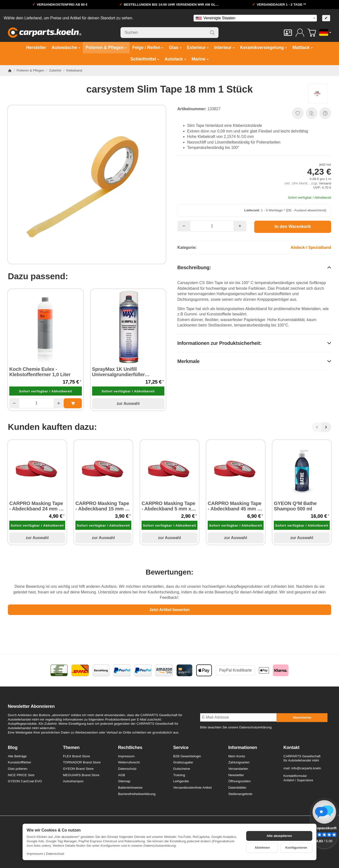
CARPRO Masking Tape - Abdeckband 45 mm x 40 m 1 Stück (235, 506)
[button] (254, 267)
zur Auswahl (128, 404)
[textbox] (255, 18)
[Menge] (36, 403)
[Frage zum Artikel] (325, 113)
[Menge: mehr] (59, 403)
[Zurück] (317, 427)
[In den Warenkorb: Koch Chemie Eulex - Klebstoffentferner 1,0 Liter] (73, 403)
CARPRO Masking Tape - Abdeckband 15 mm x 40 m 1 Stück (102, 506)
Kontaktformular (295, 776)
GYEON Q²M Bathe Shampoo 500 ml (295, 506)
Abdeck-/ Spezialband (311, 247)
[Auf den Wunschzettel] (298, 113)
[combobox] (255, 18)
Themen (71, 748)
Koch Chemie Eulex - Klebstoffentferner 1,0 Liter (40, 372)
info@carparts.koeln (306, 768)
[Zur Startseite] (45, 33)
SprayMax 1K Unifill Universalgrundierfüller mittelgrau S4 (118, 372)
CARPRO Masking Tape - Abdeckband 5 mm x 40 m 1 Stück (168, 506)
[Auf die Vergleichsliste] (312, 113)
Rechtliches (130, 748)
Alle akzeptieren (279, 836)
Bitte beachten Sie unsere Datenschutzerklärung (236, 727)
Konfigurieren (296, 848)
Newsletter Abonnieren (31, 706)
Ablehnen (262, 848)
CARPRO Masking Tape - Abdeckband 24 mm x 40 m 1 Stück (36, 506)
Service (181, 748)
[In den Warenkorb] (293, 227)
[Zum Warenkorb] (312, 33)
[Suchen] (169, 33)
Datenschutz (55, 854)
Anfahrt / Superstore (298, 780)
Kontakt (291, 748)
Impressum (35, 854)
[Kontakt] (288, 33)
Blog (13, 748)
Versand (325, 183)
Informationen (243, 748)
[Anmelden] (300, 33)
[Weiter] (326, 427)
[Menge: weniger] (14, 403)
